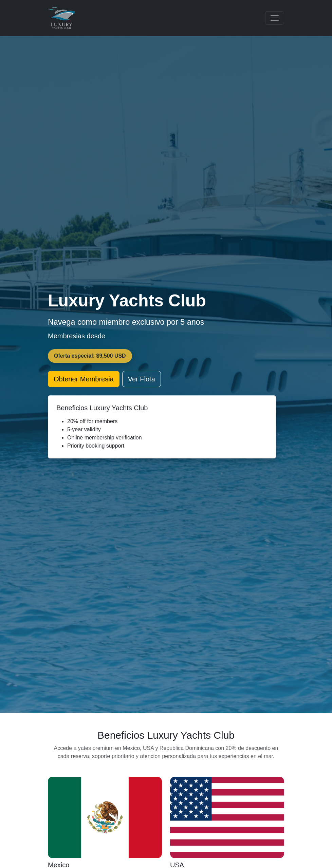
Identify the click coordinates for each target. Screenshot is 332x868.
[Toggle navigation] (275, 18)
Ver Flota (142, 379)
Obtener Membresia (84, 379)
